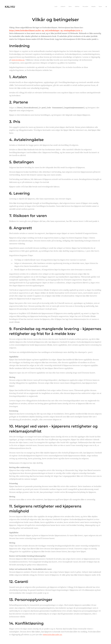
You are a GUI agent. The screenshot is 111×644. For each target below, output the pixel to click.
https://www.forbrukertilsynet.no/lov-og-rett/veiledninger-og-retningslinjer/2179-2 (46, 30)
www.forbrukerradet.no (52, 635)
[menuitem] (85, 7)
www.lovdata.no (18, 60)
